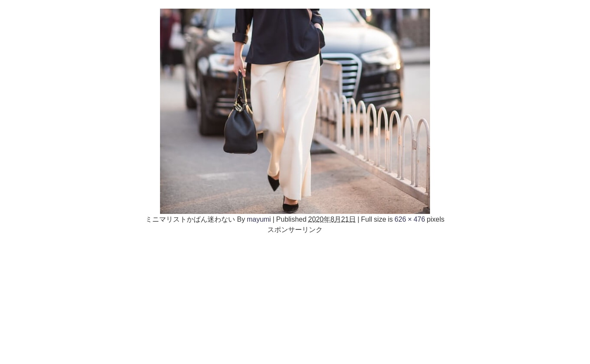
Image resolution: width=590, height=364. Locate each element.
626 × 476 (410, 219)
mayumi (259, 219)
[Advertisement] (295, 295)
